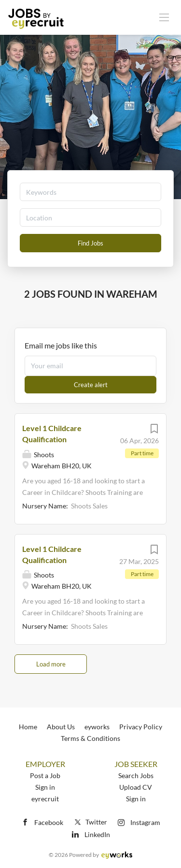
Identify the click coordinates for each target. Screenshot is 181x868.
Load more (51, 664)
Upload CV (136, 787)
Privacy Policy (141, 727)
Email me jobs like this (61, 345)
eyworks (97, 727)
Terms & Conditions (90, 738)
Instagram (145, 822)
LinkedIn (97, 834)
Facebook (49, 822)
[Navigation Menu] (164, 17)
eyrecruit (45, 799)
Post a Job (45, 775)
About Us (61, 727)
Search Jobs (136, 775)
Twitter (90, 822)
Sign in (45, 787)
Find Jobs (90, 243)
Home (28, 727)
